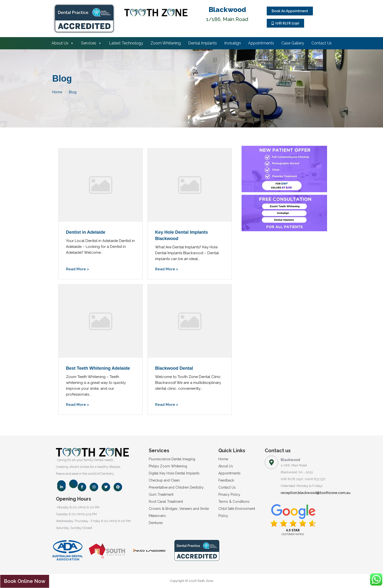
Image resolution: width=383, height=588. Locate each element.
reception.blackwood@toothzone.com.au (316, 493)
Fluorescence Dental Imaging (172, 459)
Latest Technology (126, 43)
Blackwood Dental (174, 368)
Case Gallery (293, 43)
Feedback (226, 480)
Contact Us (322, 43)
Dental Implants (202, 43)
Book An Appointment (290, 11)
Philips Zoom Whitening (168, 466)
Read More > (77, 269)
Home (57, 92)
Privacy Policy (229, 494)
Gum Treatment (161, 494)
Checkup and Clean (164, 480)
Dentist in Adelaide (86, 232)
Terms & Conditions (234, 502)
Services (91, 43)
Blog (73, 92)
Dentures (156, 523)
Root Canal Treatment (166, 502)
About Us (63, 43)
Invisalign (233, 43)
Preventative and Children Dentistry (176, 487)
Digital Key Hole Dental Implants (174, 473)
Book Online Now (25, 581)
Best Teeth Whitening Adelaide (98, 368)
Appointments (261, 43)
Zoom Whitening (166, 43)
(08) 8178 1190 (285, 23)
